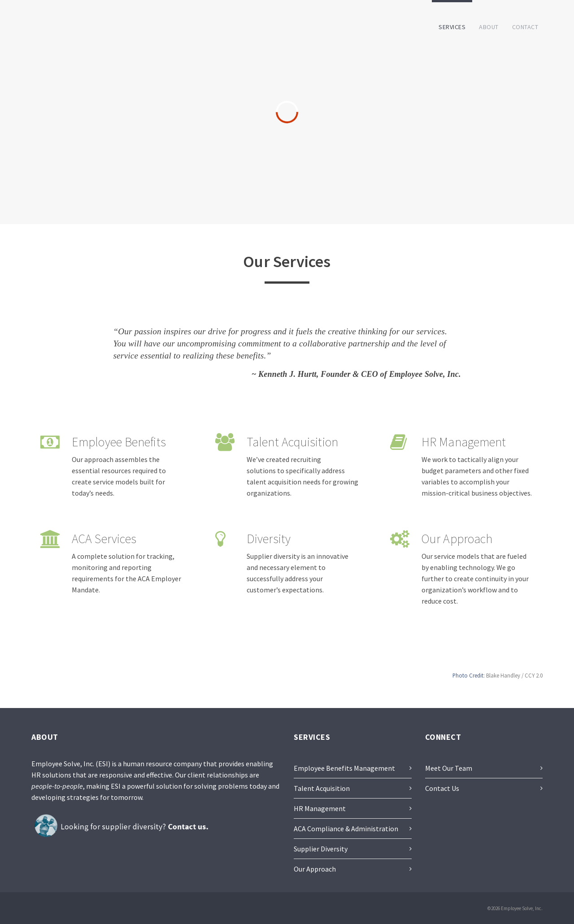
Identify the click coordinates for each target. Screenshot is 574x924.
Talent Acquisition (292, 442)
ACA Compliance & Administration (346, 829)
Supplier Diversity (321, 849)
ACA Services (104, 539)
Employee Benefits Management (344, 768)
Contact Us (442, 788)
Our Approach (457, 539)
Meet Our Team (449, 768)
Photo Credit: (469, 675)
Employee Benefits (119, 442)
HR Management (464, 442)
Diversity (269, 539)
